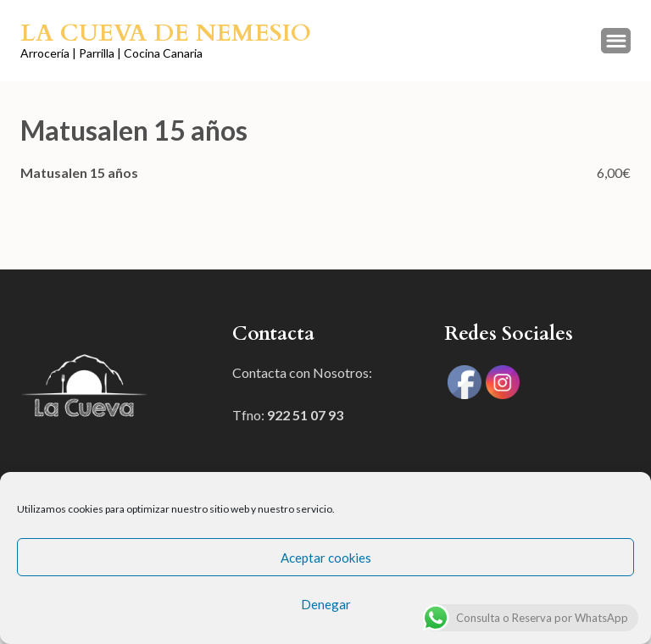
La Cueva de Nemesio (166, 33)
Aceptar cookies (326, 558)
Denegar (326, 604)
